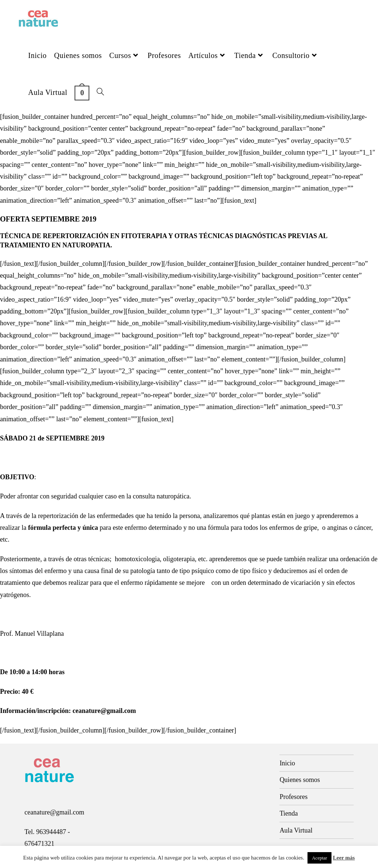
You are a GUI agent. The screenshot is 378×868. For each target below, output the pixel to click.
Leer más (344, 858)
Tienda (288, 813)
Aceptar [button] (319, 858)
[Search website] (100, 92)
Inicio (287, 763)
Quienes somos (300, 780)
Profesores (293, 797)
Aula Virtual (296, 830)
